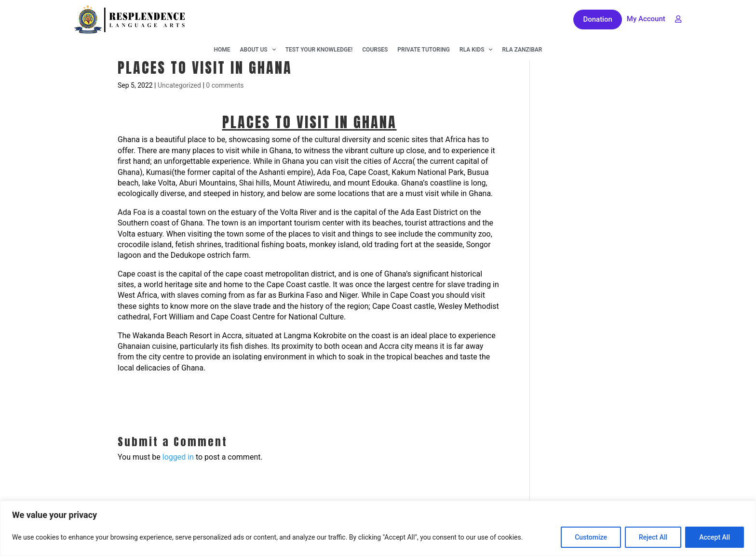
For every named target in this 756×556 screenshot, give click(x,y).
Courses (375, 50)
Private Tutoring (424, 50)
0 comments (225, 85)
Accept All (715, 537)
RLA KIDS (476, 50)
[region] (378, 528)
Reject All (653, 537)
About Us (258, 50)
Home (222, 50)
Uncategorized (179, 85)
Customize (591, 537)
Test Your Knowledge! (319, 50)
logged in (178, 457)
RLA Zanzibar (522, 50)
